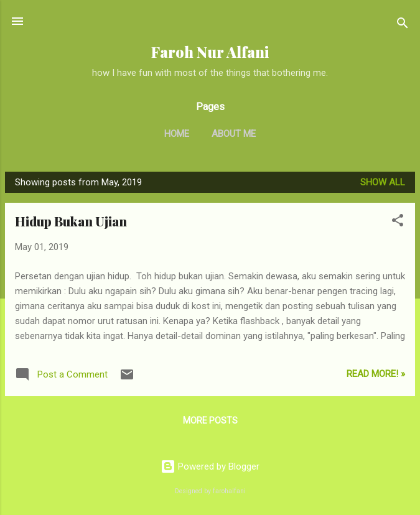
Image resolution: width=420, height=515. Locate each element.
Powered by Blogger (210, 466)
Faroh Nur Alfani (210, 52)
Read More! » (376, 374)
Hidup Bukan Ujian (71, 221)
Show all (383, 182)
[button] (398, 222)
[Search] (403, 25)
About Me (234, 134)
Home (177, 134)
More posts (210, 420)
